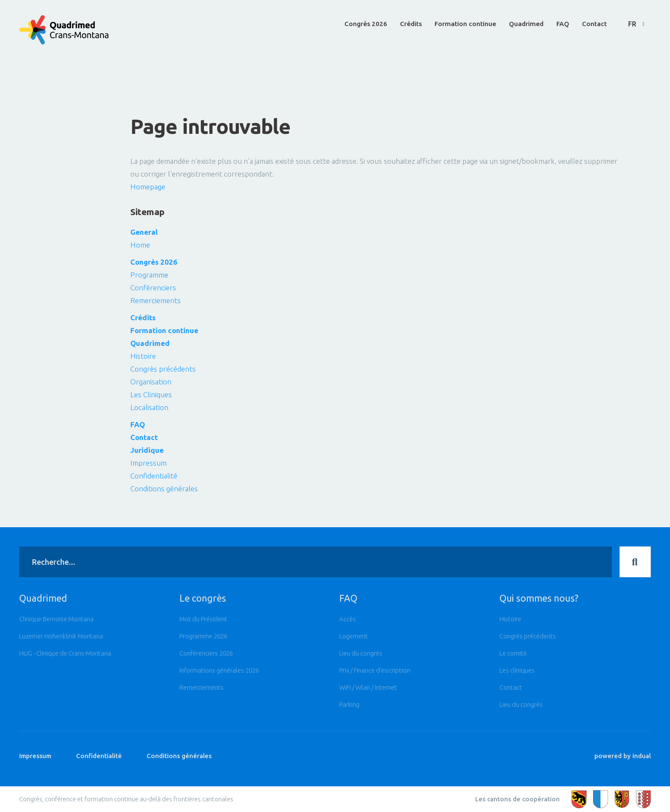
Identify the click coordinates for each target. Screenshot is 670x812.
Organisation (151, 382)
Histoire (143, 356)
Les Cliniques (151, 394)
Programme (149, 275)
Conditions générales (164, 489)
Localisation (149, 407)
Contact (144, 437)
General (144, 232)
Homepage (148, 187)
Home (140, 245)
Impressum (148, 463)
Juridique (147, 450)
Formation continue (164, 330)
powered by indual (623, 762)
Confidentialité (154, 476)
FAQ (138, 424)
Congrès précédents (163, 369)
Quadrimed (150, 343)
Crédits (143, 317)
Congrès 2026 (154, 262)
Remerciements (156, 300)
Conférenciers (153, 288)
